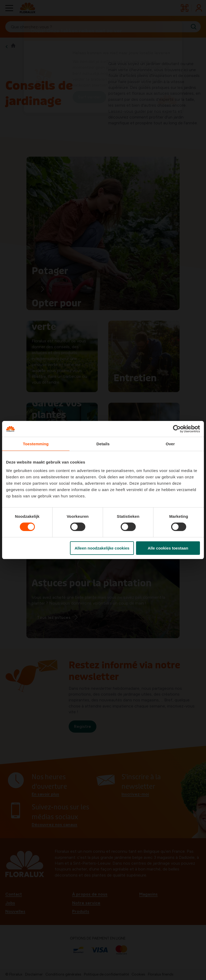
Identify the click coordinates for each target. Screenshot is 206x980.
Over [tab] (170, 444)
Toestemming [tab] (36, 444)
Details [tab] (103, 444)
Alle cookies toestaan (168, 548)
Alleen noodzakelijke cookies (102, 548)
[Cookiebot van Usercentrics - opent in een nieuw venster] (177, 429)
